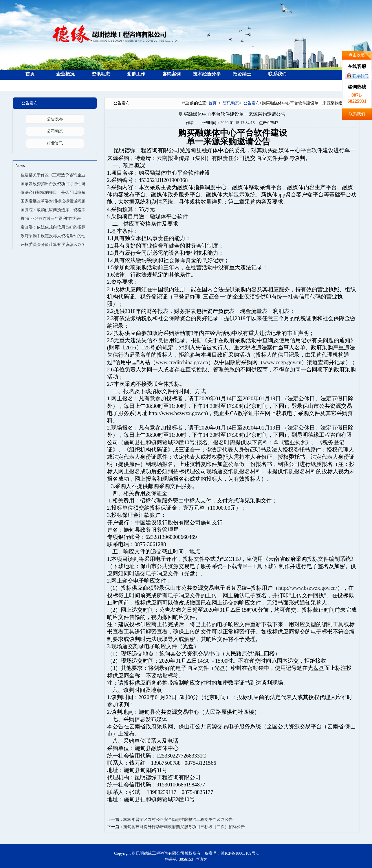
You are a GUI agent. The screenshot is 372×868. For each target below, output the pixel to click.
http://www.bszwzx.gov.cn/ (308, 588)
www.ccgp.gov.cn (282, 362)
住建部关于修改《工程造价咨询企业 (53, 175)
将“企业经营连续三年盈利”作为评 (51, 219)
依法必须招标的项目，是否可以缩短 (53, 192)
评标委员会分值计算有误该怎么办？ (53, 245)
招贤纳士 (242, 74)
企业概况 (65, 74)
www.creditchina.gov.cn (182, 362)
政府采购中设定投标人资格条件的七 (53, 236)
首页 (30, 74)
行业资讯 (55, 143)
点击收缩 (357, 55)
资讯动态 (101, 74)
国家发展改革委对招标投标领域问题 (53, 201)
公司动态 (55, 131)
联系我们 (360, 76)
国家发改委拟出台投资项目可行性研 (53, 184)
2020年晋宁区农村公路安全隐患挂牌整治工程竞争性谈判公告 (178, 820)
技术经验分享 (207, 74)
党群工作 (136, 74)
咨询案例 (171, 74)
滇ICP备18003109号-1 (240, 853)
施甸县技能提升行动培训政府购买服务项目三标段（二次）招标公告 (184, 827)
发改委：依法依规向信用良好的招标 (53, 227)
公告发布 (55, 119)
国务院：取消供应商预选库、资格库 (53, 210)
